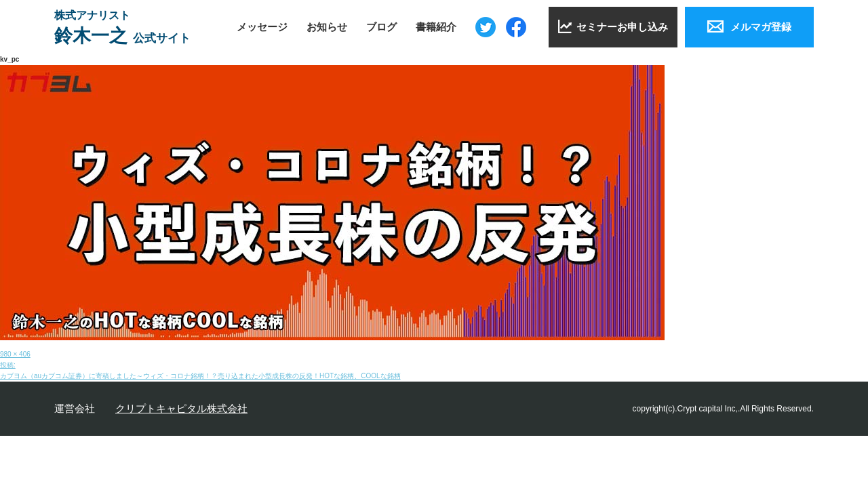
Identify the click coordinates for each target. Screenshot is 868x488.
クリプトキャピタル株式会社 (181, 408)
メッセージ (262, 27)
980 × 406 (15, 354)
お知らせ (327, 27)
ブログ (381, 27)
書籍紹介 (436, 27)
